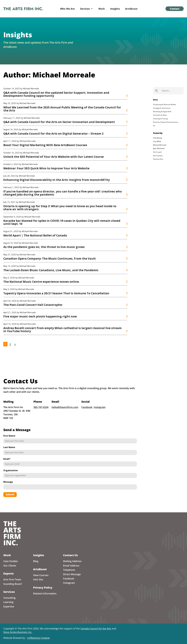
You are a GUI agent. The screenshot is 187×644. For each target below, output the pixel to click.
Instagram (100, 413)
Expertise (9, 606)
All (154, 126)
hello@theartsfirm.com (65, 413)
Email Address (71, 566)
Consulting (9, 598)
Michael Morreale (160, 145)
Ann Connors (158, 156)
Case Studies (11, 561)
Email (7, 465)
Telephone (69, 570)
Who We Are (67, 9)
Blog (36, 561)
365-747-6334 (41, 413)
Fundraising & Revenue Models (165, 104)
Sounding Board (12, 584)
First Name (9, 442)
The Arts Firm (158, 159)
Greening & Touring (160, 119)
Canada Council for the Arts (96, 628)
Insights (115, 9)
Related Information (45, 593)
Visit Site (38, 579)
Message (8, 488)
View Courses (41, 575)
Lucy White (157, 141)
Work (102, 9)
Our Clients (10, 566)
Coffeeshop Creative (38, 638)
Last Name (9, 453)
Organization (11, 476)
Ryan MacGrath (159, 148)
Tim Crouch (157, 152)
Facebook (87, 413)
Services (87, 9)
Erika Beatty (158, 138)
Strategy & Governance (162, 108)
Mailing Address (72, 561)
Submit (10, 500)
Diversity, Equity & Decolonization (166, 122)
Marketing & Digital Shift (162, 112)
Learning (8, 602)
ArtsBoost (131, 9)
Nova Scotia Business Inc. (18, 632)
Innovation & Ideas (160, 115)
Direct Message (72, 574)
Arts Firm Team (12, 579)
